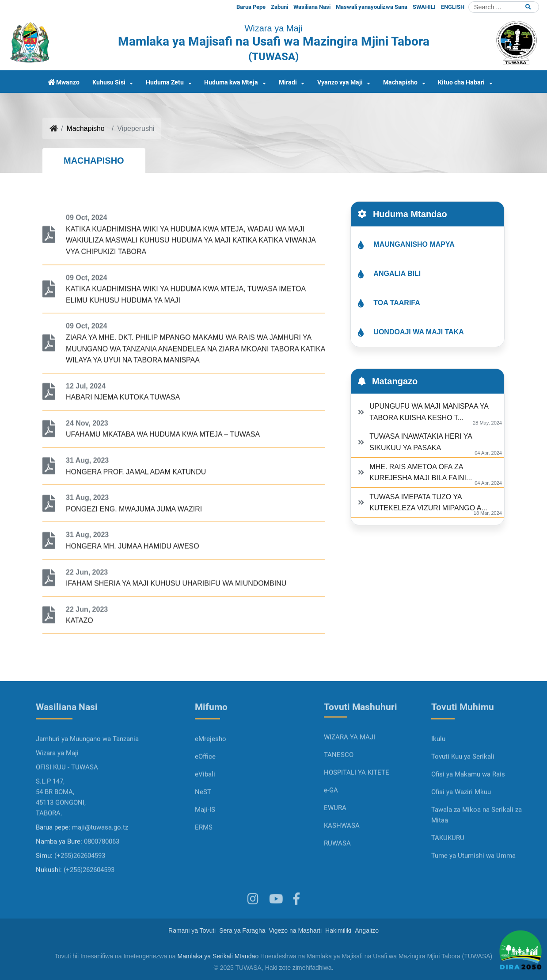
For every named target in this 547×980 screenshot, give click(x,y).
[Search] (504, 7)
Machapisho (400, 82)
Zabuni (279, 7)
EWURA (335, 836)
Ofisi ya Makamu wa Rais (468, 803)
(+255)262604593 (80, 884)
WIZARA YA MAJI (349, 766)
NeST (203, 820)
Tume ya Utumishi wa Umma (473, 884)
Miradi (288, 82)
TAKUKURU (448, 866)
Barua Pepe (251, 7)
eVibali (205, 803)
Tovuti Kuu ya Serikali (463, 785)
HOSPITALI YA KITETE (357, 801)
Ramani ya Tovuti (192, 930)
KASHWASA (342, 854)
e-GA (331, 819)
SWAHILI (424, 7)
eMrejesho (211, 767)
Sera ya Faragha (242, 930)
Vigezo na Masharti (296, 930)
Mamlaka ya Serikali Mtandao (218, 956)
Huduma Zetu (165, 82)
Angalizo (367, 930)
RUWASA (337, 872)
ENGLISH (453, 7)
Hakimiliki (338, 930)
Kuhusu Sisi (109, 82)
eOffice (205, 785)
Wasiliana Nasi (312, 7)
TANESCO (339, 783)
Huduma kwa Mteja (231, 82)
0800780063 (102, 870)
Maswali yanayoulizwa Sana (372, 7)
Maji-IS (205, 838)
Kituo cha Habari (461, 82)
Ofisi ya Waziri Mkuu (461, 820)
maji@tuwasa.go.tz (100, 856)
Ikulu (438, 767)
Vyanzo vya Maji (340, 82)
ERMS (204, 856)
